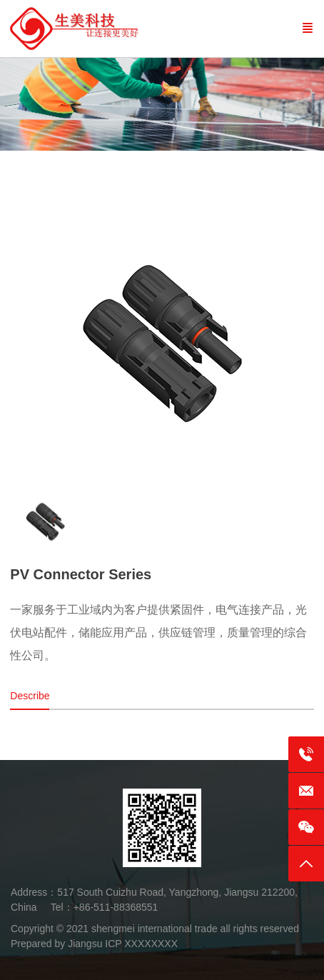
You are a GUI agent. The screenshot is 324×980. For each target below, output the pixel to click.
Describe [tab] (30, 696)
